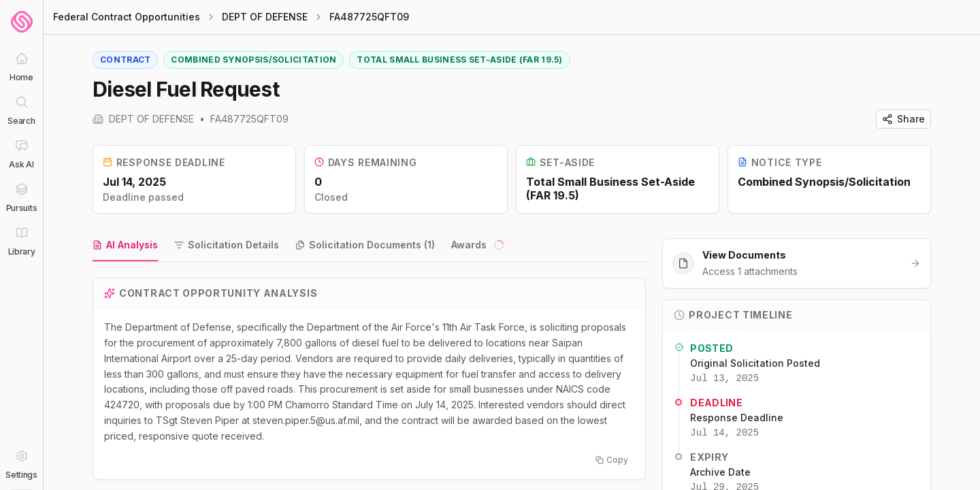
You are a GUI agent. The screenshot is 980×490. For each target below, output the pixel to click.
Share (903, 119)
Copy (612, 460)
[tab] (125, 246)
